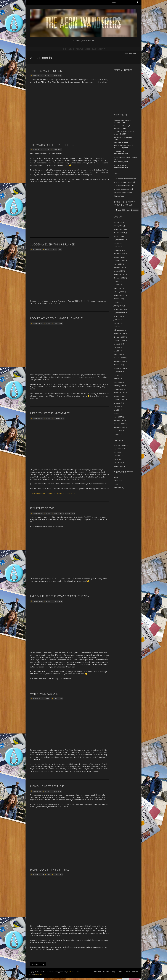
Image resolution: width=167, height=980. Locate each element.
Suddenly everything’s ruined (53, 244)
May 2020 (117, 323)
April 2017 (117, 413)
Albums (71, 49)
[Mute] (131, 210)
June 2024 (117, 243)
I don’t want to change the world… (57, 318)
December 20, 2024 (38, 513)
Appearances (118, 449)
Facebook (120, 972)
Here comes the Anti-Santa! (51, 413)
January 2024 (118, 250)
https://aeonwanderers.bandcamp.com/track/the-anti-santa (52, 493)
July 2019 (117, 347)
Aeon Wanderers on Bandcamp (125, 179)
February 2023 (119, 267)
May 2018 (117, 379)
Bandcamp (98, 972)
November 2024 (119, 233)
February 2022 (119, 292)
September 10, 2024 (38, 874)
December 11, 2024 (38, 601)
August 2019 (118, 344)
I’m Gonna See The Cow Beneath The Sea (60, 596)
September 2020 (119, 313)
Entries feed (118, 481)
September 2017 (119, 400)
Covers (55, 76)
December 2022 (119, 274)
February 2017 (119, 420)
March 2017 (118, 417)
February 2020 (119, 330)
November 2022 (119, 278)
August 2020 (118, 316)
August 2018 (118, 372)
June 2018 (117, 375)
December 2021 (119, 295)
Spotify (113, 972)
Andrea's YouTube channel (123, 189)
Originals (57, 418)
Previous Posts (38, 964)
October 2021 (118, 299)
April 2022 (117, 285)
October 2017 (118, 396)
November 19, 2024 (38, 698)
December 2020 (119, 309)
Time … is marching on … (47, 71)
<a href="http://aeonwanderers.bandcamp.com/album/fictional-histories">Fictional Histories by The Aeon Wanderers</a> (124, 92)
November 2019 (119, 337)
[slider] (123, 210)
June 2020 (117, 320)
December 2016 (119, 424)
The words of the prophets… (52, 145)
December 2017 (119, 393)
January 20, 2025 (37, 249)
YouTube (106, 972)
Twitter (128, 972)
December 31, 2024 (38, 323)
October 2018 (118, 365)
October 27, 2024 (37, 791)
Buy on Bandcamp (99, 49)
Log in (116, 477)
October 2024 (118, 236)
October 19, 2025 (37, 150)
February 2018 (119, 386)
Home (64, 49)
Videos (88, 49)
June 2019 (117, 351)
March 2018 (118, 382)
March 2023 (118, 264)
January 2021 (118, 306)
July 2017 (117, 406)
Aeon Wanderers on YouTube (124, 186)
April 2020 (117, 327)
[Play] (117, 210)
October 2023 (118, 257)
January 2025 (118, 226)
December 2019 (119, 334)
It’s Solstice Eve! (42, 508)
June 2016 (117, 434)
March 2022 (118, 288)
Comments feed (119, 484)
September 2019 (119, 340)
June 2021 (117, 302)
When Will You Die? (44, 694)
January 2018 (118, 389)
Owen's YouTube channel (123, 193)
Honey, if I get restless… (48, 786)
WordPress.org (119, 488)
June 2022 (117, 281)
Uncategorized (119, 466)
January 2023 (118, 271)
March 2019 (118, 354)
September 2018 (119, 368)
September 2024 (119, 240)
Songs (60, 76)
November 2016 (119, 427)
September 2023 (119, 261)
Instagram (135, 972)
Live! (117, 459)
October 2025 (118, 222)
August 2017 (118, 403)
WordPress (71, 972)
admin (47, 76)
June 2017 (117, 410)
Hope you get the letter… (49, 870)
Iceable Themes (40, 974)
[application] (125, 210)
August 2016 (118, 431)
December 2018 (119, 358)
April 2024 (117, 247)
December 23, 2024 (38, 418)
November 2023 (119, 254)
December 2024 (119, 229)
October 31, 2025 (37, 76)
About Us (79, 49)
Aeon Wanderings (59, 513)
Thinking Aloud (119, 196)
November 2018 (119, 361)
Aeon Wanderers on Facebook (124, 182)
